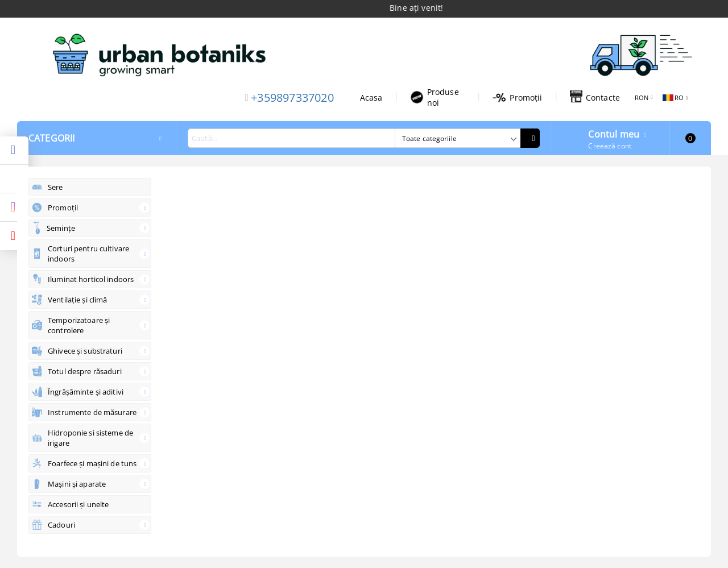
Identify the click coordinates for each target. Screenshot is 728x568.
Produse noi (435, 97)
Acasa (371, 98)
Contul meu (614, 133)
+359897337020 (292, 98)
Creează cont (609, 146)
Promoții (517, 98)
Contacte (595, 97)
